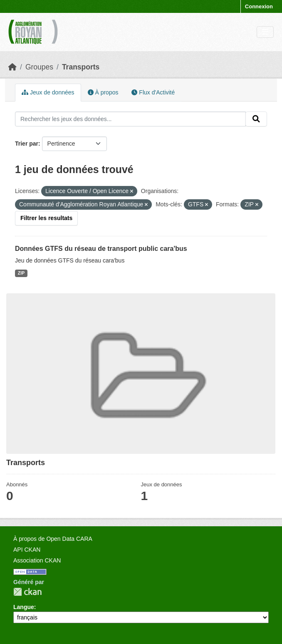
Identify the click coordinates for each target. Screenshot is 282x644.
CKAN (27, 592)
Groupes (39, 67)
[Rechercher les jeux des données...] (130, 119)
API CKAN (27, 550)
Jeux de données (48, 92)
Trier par (27, 144)
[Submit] (256, 119)
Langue (24, 607)
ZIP (21, 273)
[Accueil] (12, 67)
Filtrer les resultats (46, 218)
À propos (103, 92)
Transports (81, 67)
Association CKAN (37, 560)
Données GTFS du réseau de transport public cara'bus (101, 249)
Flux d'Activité (153, 92)
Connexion (259, 6)
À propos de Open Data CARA (53, 539)
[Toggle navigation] (265, 32)
